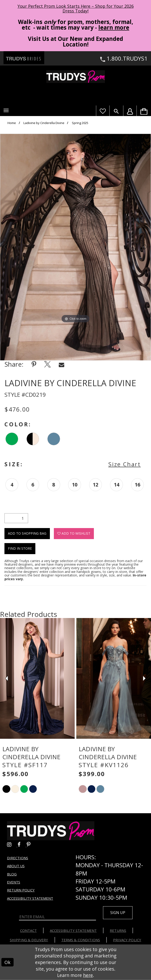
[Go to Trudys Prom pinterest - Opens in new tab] (31, 844)
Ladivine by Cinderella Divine (44, 123)
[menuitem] (144, 111)
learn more (114, 27)
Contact (28, 930)
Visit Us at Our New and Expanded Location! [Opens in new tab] (75, 41)
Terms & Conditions (81, 940)
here (88, 975)
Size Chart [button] (125, 464)
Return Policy (21, 890)
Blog (12, 874)
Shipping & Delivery (29, 940)
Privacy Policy (127, 940)
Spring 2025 (80, 123)
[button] (6, 110)
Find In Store (20, 548)
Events (14, 882)
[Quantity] (16, 518)
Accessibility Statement (30, 898)
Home (12, 123)
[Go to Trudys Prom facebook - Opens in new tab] (22, 844)
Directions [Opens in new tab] (18, 858)
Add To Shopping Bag (27, 533)
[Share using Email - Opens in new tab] (61, 364)
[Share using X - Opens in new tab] (48, 364)
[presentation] (37, 678)
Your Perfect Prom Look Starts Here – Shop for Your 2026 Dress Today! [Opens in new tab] (76, 8)
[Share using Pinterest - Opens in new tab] (34, 364)
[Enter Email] (57, 917)
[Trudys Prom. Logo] (75, 77)
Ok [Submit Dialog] (7, 962)
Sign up (118, 913)
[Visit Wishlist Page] (103, 111)
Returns (118, 930)
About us (16, 866)
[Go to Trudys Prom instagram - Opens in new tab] (12, 844)
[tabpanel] (75, 247)
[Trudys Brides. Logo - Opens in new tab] (24, 58)
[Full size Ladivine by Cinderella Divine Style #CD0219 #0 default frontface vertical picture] (75, 247)
